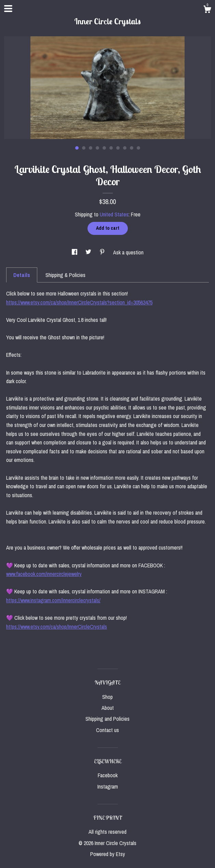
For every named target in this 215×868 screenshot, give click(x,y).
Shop (107, 697)
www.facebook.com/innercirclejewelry (44, 574)
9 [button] (132, 148)
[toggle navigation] (8, 9)
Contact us (107, 730)
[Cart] (207, 10)
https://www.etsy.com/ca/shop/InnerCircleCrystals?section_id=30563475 (79, 302)
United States (114, 214)
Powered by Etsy (108, 854)
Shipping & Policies (65, 275)
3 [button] (91, 148)
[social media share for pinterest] (103, 252)
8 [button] (125, 148)
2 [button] (84, 148)
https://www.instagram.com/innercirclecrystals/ (53, 600)
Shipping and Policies (107, 719)
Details (22, 275)
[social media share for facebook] (75, 252)
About (108, 708)
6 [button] (111, 148)
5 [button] (104, 148)
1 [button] (77, 148)
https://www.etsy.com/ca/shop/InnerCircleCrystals (57, 627)
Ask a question (128, 252)
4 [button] (97, 148)
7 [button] (118, 148)
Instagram (108, 787)
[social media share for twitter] (89, 252)
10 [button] (138, 148)
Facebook (108, 775)
